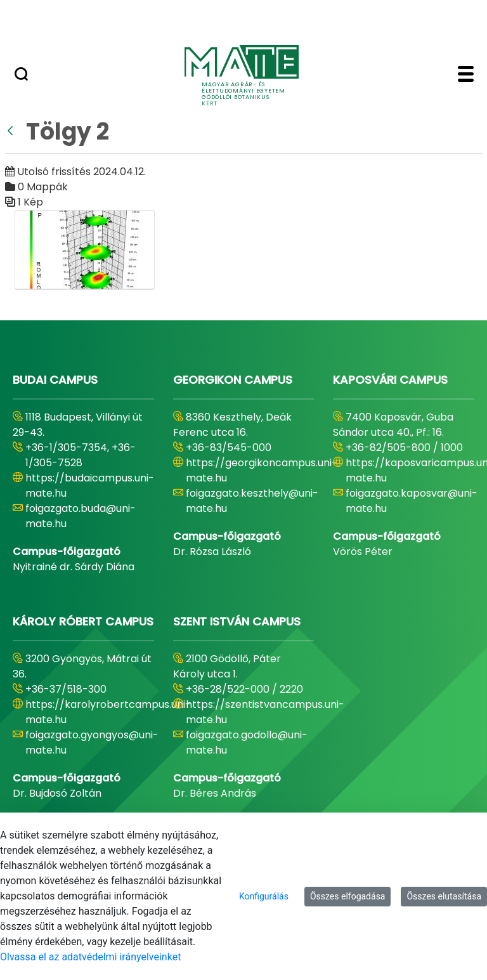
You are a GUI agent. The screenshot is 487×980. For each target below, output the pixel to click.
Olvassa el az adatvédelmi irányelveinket (90, 957)
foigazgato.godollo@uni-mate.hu (247, 742)
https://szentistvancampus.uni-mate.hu (265, 712)
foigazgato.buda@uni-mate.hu (81, 516)
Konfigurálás (264, 896)
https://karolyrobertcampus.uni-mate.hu (108, 712)
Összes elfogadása (348, 896)
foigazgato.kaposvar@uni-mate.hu (412, 501)
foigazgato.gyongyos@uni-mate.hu (92, 742)
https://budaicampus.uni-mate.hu (90, 486)
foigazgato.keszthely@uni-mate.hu (252, 501)
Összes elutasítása (444, 896)
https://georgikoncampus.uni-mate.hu (262, 470)
